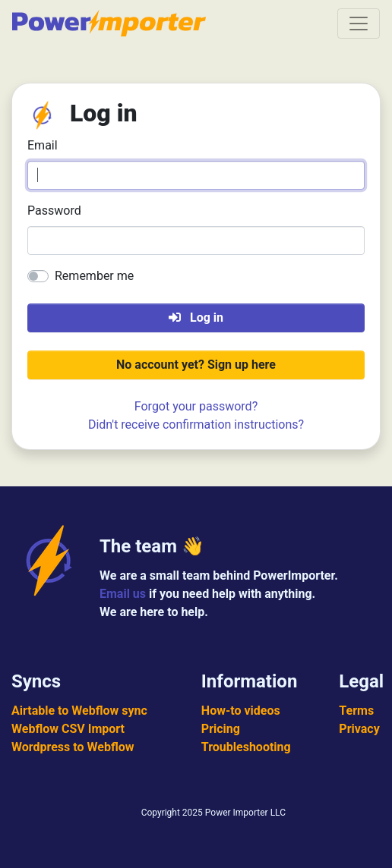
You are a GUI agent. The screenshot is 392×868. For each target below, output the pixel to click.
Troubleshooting (246, 747)
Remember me (94, 276)
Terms (356, 711)
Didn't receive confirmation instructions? (196, 425)
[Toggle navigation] (359, 24)
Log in (196, 318)
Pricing (221, 729)
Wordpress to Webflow (73, 747)
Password (54, 211)
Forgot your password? (196, 406)
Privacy (359, 729)
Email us (123, 594)
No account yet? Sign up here (196, 365)
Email (43, 145)
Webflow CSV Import (68, 729)
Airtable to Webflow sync (79, 711)
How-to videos (241, 711)
